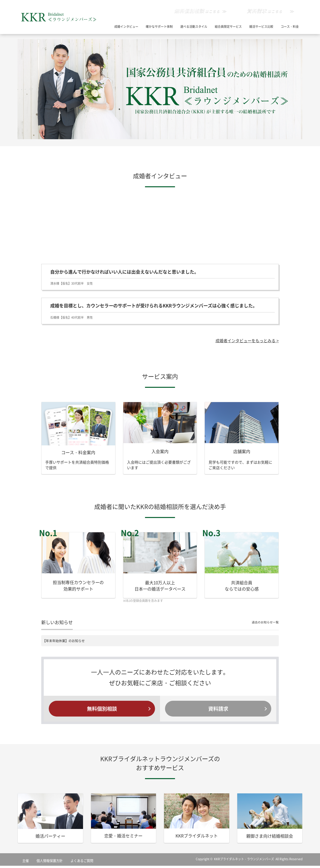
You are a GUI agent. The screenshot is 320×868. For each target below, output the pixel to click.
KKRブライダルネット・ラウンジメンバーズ (244, 861)
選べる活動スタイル (194, 27)
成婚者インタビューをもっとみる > (245, 341)
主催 (23, 863)
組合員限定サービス (228, 27)
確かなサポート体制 (159, 27)
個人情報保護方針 (42, 863)
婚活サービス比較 (261, 27)
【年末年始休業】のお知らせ (64, 642)
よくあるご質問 (68, 863)
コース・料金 (290, 27)
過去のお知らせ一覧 (264, 623)
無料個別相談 (102, 710)
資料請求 (218, 710)
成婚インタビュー (126, 27)
